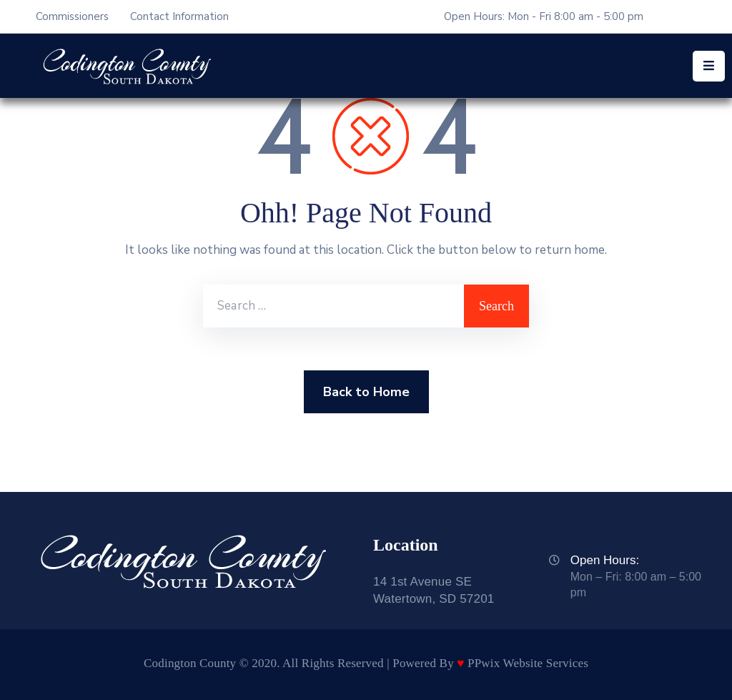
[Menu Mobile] (709, 66)
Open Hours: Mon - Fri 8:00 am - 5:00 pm (544, 16)
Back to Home (366, 392)
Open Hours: (605, 560)
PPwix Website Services (528, 663)
